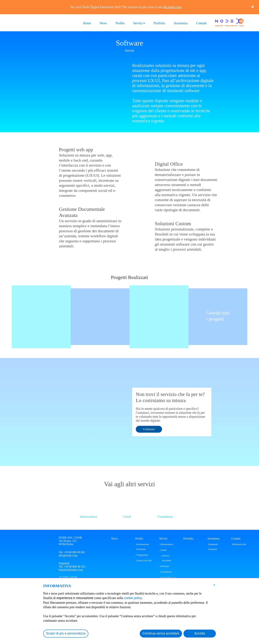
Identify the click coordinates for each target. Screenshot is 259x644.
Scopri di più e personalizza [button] (66, 633)
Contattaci (149, 429)
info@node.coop (68, 555)
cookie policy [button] (133, 598)
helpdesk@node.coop (71, 570)
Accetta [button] (200, 633)
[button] (214, 585)
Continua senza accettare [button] (161, 633)
